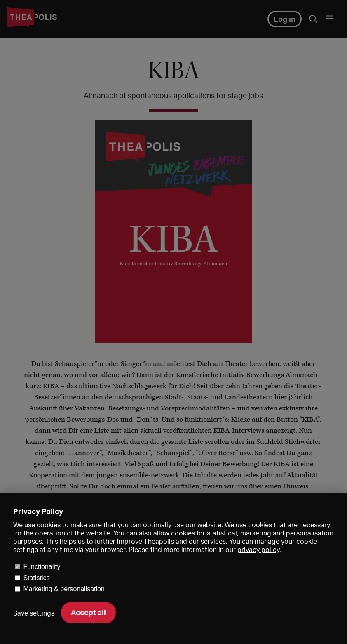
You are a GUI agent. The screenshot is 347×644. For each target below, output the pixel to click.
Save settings (34, 613)
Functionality (42, 567)
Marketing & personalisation (64, 589)
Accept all (88, 612)
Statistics (36, 578)
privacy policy (258, 550)
